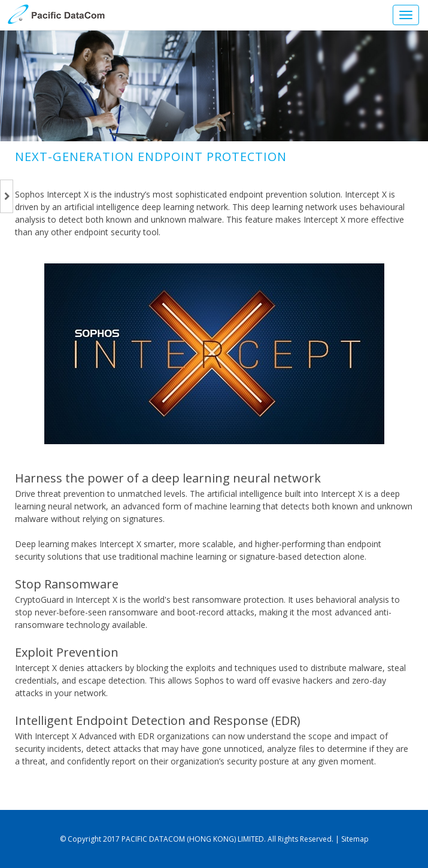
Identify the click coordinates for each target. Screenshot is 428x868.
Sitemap (355, 839)
